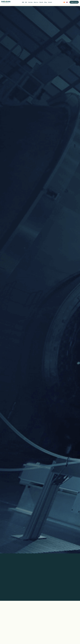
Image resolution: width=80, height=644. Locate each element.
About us (36, 3)
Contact (50, 3)
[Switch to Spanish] (64, 3)
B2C (26, 3)
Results (41, 3)
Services (30, 3)
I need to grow (74, 3)
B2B (23, 3)
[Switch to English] (66, 3)
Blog (46, 3)
